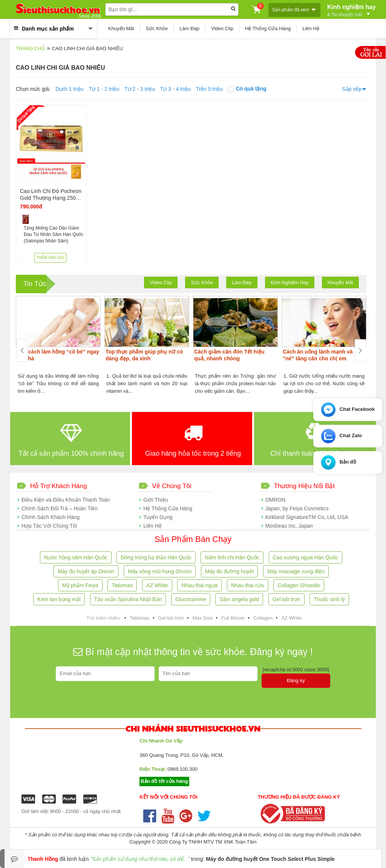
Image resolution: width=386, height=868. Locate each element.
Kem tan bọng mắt (59, 599)
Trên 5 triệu (209, 89)
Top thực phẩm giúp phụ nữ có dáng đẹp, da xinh (144, 355)
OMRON (276, 500)
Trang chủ (31, 48)
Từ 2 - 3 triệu (140, 89)
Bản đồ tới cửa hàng (164, 781)
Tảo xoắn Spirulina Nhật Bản (128, 599)
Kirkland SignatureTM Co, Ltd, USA (307, 517)
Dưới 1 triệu (69, 89)
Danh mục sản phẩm (48, 29)
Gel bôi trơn (286, 599)
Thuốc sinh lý (329, 599)
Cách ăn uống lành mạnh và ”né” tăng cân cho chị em (318, 355)
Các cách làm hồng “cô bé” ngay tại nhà (58, 355)
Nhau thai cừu (248, 585)
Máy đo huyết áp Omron (86, 571)
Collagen (263, 618)
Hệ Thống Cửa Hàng (268, 28)
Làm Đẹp (189, 28)
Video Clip (222, 28)
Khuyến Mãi (121, 28)
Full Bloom (233, 618)
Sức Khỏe (157, 28)
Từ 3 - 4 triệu (175, 89)
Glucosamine (191, 599)
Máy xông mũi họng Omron (160, 571)
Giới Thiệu (155, 500)
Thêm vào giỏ (51, 258)
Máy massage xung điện (296, 571)
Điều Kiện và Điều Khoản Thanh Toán (66, 500)
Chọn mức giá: (33, 89)
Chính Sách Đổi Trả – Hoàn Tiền (60, 508)
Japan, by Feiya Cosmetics (297, 508)
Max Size (203, 618)
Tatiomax (122, 585)
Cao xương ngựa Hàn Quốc (306, 557)
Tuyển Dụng (158, 517)
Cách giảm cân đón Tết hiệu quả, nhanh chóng (229, 355)
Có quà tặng (247, 89)
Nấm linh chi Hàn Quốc (232, 557)
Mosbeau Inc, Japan (289, 526)
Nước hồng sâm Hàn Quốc (76, 557)
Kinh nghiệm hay (352, 10)
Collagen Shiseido (299, 585)
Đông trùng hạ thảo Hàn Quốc (156, 557)
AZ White (157, 585)
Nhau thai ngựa (199, 585)
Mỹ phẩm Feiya (80, 585)
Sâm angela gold (239, 599)
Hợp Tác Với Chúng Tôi (49, 526)
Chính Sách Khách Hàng (51, 517)
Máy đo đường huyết (230, 571)
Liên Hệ (311, 28)
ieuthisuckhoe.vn (58, 10)
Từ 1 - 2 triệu (104, 89)
